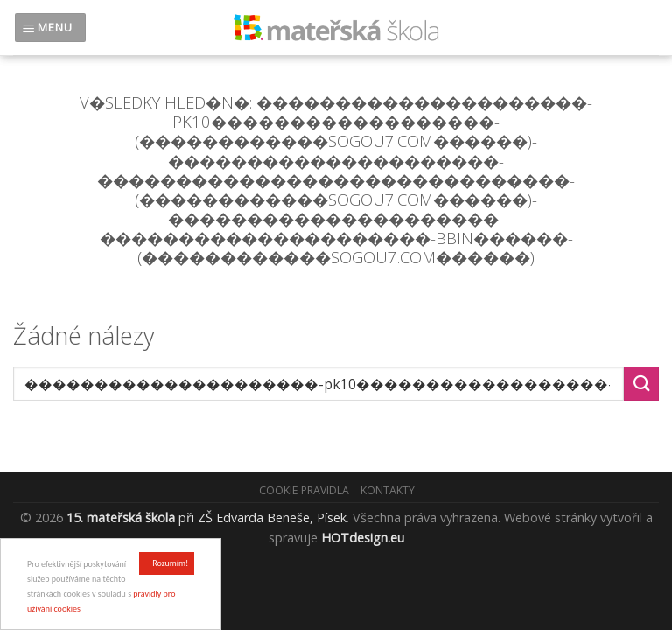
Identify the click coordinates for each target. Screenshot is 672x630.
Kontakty (388, 490)
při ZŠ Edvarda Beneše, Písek (206, 518)
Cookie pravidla (304, 490)
